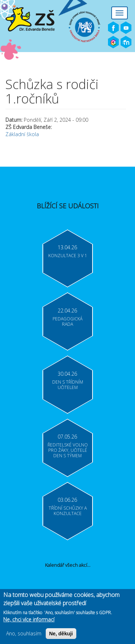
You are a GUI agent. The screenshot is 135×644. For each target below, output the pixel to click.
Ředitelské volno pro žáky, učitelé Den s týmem (68, 450)
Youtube (126, 28)
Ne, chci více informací (29, 619)
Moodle (126, 42)
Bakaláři (113, 42)
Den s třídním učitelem (68, 385)
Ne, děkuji (61, 634)
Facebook (113, 28)
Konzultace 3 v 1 (68, 256)
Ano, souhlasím (24, 633)
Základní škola (22, 134)
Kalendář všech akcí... (68, 565)
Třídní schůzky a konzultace (68, 511)
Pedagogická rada (67, 321)
